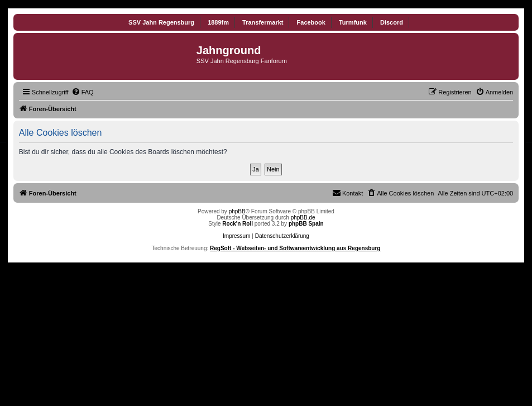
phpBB (237, 211)
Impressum (236, 236)
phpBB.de (303, 218)
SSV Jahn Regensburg (161, 22)
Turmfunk (353, 22)
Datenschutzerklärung (282, 236)
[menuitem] (83, 92)
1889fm (218, 22)
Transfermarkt (263, 22)
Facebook (311, 22)
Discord (392, 22)
